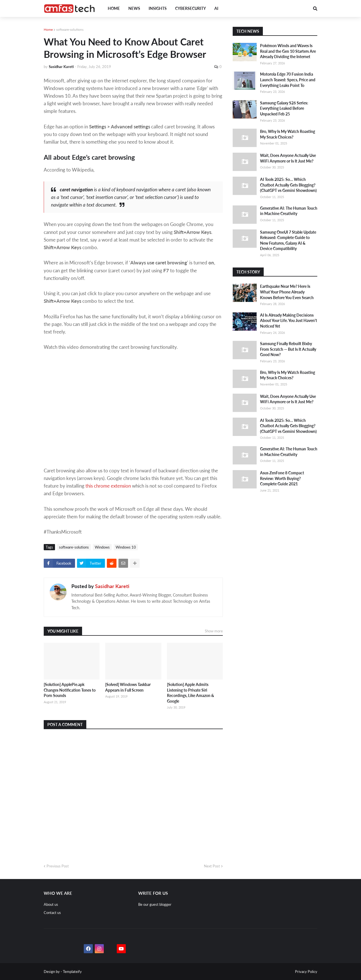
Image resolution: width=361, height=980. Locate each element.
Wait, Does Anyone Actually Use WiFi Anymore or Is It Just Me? (288, 158)
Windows (102, 547)
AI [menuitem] (216, 8)
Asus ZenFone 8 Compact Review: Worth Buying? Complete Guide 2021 (282, 478)
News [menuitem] (134, 8)
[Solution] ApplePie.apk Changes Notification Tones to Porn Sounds (70, 690)
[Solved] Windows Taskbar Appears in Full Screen (128, 687)
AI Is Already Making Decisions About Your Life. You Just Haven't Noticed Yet (289, 321)
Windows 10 (126, 547)
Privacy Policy (306, 972)
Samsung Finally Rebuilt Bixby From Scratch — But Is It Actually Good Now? (288, 349)
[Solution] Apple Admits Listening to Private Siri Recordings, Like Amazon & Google (191, 693)
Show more (214, 631)
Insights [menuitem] (158, 8)
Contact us (52, 913)
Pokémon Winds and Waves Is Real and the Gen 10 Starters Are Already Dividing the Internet (288, 51)
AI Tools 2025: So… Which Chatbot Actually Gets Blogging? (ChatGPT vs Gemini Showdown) (288, 185)
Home (48, 29)
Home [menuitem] (114, 8)
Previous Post (58, 866)
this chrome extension (108, 486)
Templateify (72, 972)
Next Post (212, 866)
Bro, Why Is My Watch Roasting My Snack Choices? (288, 134)
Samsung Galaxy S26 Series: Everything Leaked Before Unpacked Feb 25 (284, 108)
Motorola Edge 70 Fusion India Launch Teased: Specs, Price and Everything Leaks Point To (288, 80)
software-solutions (70, 29)
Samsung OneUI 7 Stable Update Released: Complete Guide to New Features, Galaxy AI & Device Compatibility (288, 240)
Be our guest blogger (155, 904)
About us (51, 904)
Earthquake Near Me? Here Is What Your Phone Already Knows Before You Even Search (287, 292)
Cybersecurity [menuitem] (191, 8)
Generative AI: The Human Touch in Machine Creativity (289, 211)
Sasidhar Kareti (112, 586)
